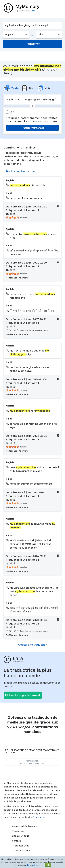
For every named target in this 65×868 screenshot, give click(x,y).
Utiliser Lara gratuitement (23, 695)
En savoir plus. (34, 865)
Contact (16, 841)
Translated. (40, 817)
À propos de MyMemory (24, 826)
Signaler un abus (21, 836)
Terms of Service (21, 851)
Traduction (18, 831)
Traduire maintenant (32, 128)
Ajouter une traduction (20, 171)
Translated (21, 846)
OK (48, 865)
